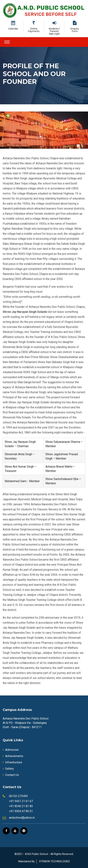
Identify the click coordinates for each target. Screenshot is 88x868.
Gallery (8, 769)
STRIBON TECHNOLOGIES (54, 861)
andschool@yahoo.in (22, 818)
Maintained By (26, 861)
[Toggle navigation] (7, 42)
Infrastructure (12, 762)
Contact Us (11, 775)
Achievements (13, 756)
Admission (11, 750)
